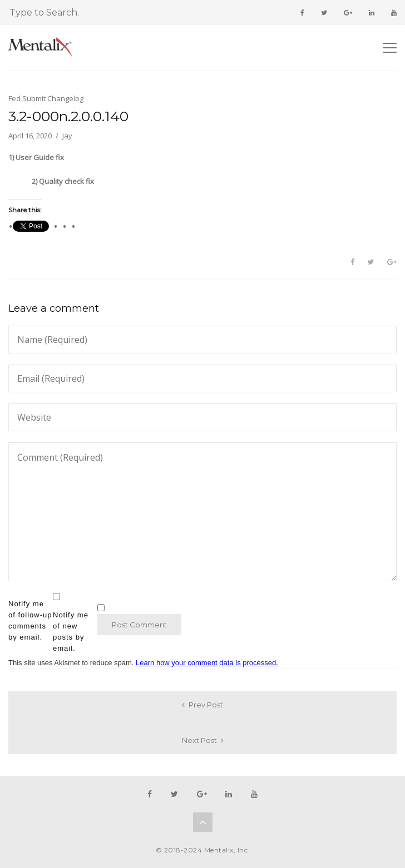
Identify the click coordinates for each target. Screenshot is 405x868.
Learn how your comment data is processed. (207, 663)
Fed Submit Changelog (46, 98)
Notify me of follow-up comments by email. (30, 620)
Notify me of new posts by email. (71, 632)
